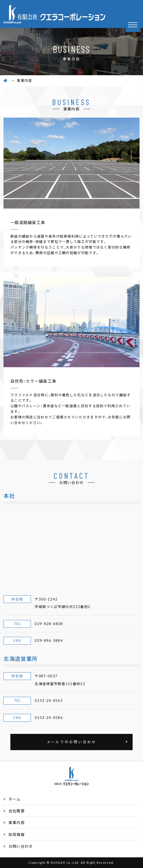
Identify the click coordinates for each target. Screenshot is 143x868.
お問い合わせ (21, 846)
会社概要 (17, 811)
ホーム (15, 799)
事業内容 (17, 822)
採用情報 (17, 834)
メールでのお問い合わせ (72, 742)
